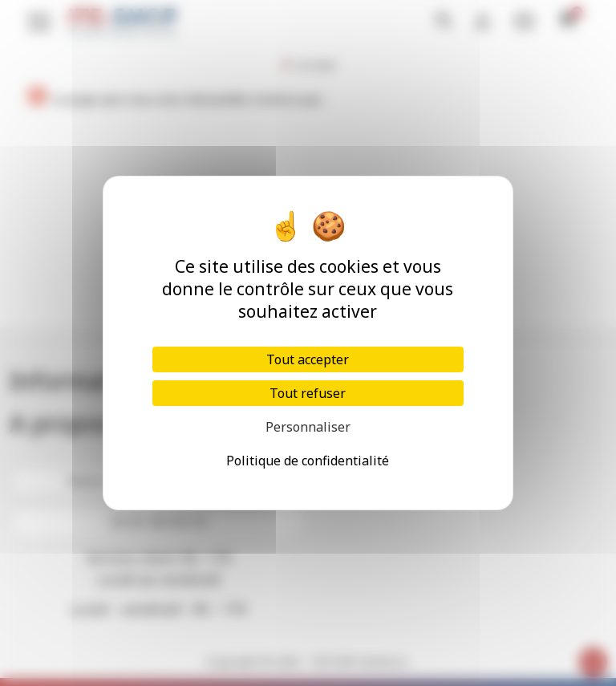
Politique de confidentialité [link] (308, 461)
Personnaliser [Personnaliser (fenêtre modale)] (308, 427)
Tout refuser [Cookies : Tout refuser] (308, 393)
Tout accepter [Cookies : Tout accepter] (308, 359)
